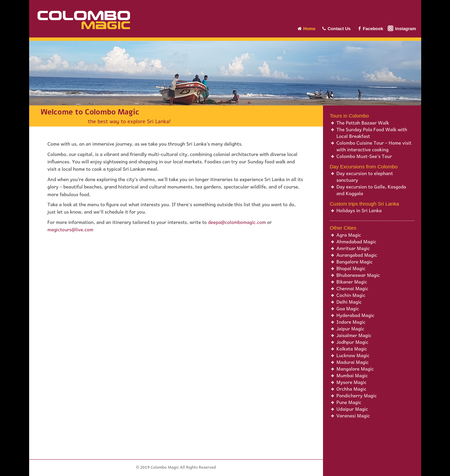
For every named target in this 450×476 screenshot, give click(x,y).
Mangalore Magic (355, 369)
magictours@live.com (71, 229)
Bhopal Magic (351, 268)
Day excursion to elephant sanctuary (365, 176)
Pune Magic (349, 402)
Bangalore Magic (355, 261)
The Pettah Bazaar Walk (363, 123)
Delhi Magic (349, 302)
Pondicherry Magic (357, 395)
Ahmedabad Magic (356, 241)
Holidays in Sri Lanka (359, 210)
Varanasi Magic (353, 415)
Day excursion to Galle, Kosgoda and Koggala (371, 190)
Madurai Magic (353, 362)
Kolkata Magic (352, 348)
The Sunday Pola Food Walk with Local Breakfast (372, 133)
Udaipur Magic (352, 409)
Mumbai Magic (352, 375)
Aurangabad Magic (357, 255)
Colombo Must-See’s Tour (364, 156)
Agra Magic (349, 235)
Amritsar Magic (353, 248)
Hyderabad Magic (355, 315)
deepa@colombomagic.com (237, 222)
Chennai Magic (352, 288)
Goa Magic (348, 308)
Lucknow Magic (353, 355)
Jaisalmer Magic (354, 335)
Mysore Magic (351, 382)
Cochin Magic (351, 295)
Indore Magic (351, 322)
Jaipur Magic (350, 328)
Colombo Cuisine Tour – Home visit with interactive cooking (374, 146)
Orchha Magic (351, 389)
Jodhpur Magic (352, 342)
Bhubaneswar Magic (358, 275)
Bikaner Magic (352, 282)
